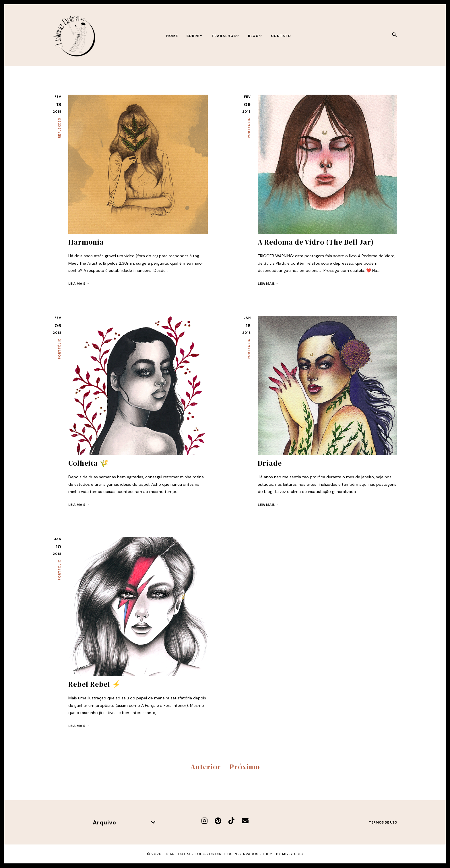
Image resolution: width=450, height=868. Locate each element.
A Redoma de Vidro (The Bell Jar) (316, 242)
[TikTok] (231, 821)
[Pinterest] (218, 821)
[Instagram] (204, 821)
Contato (281, 36)
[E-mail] (245, 821)
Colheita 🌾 (89, 463)
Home (172, 36)
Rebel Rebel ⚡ (95, 684)
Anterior (206, 767)
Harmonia (86, 242)
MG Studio (293, 854)
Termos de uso (383, 822)
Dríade (270, 463)
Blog (255, 36)
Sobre (195, 36)
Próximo (245, 767)
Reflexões (59, 128)
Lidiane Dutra (177, 854)
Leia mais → (79, 284)
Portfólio (249, 128)
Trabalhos (225, 36)
